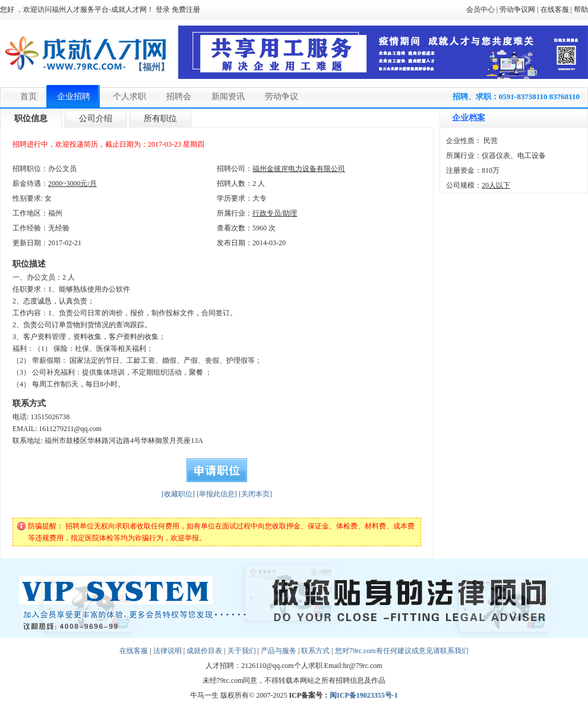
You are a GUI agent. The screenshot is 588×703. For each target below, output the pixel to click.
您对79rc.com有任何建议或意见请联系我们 (402, 651)
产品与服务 (279, 651)
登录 (163, 9)
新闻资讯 (228, 96)
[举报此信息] (217, 494)
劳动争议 (282, 96)
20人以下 (496, 185)
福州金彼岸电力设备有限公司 (299, 169)
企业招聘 (74, 96)
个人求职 (129, 96)
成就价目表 (204, 651)
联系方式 (315, 651)
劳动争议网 (517, 9)
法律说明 (167, 651)
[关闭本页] (255, 494)
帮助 (581, 9)
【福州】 (151, 67)
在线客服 (555, 9)
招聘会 (179, 96)
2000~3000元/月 (72, 183)
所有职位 (160, 118)
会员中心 (480, 9)
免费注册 (186, 9)
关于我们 (242, 651)
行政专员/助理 (275, 213)
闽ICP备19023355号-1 (364, 695)
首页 (29, 96)
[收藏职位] (178, 494)
